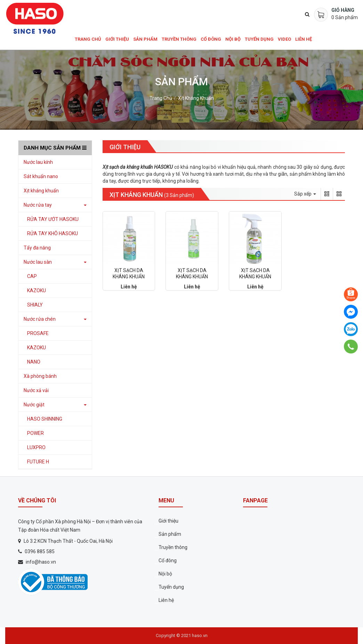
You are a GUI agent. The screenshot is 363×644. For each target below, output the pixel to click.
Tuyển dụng (259, 39)
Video (284, 39)
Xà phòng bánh (40, 376)
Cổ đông (211, 39)
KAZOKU (37, 291)
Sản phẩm (145, 39)
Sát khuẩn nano (41, 176)
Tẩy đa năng (37, 248)
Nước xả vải (36, 390)
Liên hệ (304, 39)
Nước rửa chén (40, 319)
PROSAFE (38, 333)
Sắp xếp (305, 194)
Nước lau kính (38, 162)
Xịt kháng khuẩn (196, 98)
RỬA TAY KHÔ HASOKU (53, 233)
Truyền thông (179, 39)
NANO (34, 362)
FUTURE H (38, 462)
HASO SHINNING (45, 419)
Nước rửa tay (38, 205)
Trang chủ (88, 39)
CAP (32, 276)
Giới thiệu (117, 39)
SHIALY (35, 305)
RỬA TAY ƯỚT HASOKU (53, 219)
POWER (35, 433)
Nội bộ (233, 39)
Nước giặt (34, 405)
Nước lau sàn (38, 262)
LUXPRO (36, 447)
